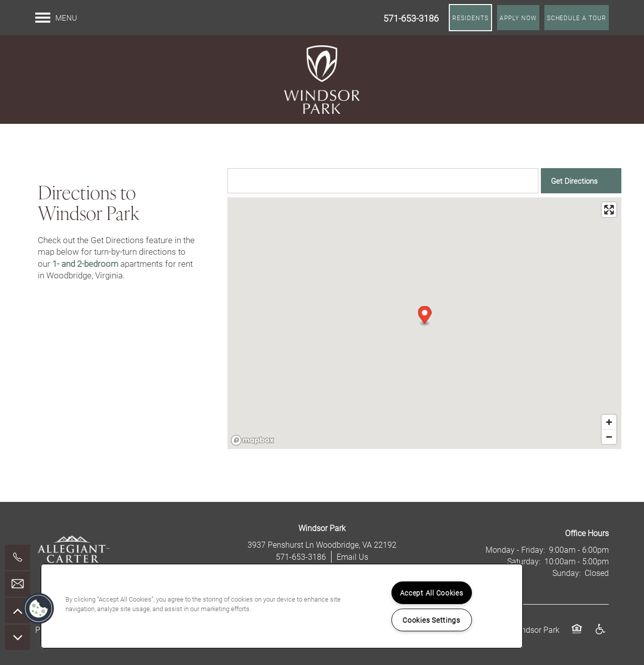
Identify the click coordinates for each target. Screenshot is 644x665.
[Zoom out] (609, 437)
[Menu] (56, 18)
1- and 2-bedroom (85, 264)
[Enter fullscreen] (609, 210)
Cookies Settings (431, 620)
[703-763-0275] (18, 557)
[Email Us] (18, 584)
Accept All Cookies (432, 593)
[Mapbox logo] (253, 440)
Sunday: (567, 573)
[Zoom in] (609, 422)
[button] (470, 18)
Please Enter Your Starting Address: (286, 159)
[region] (282, 606)
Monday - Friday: (515, 549)
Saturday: (524, 561)
